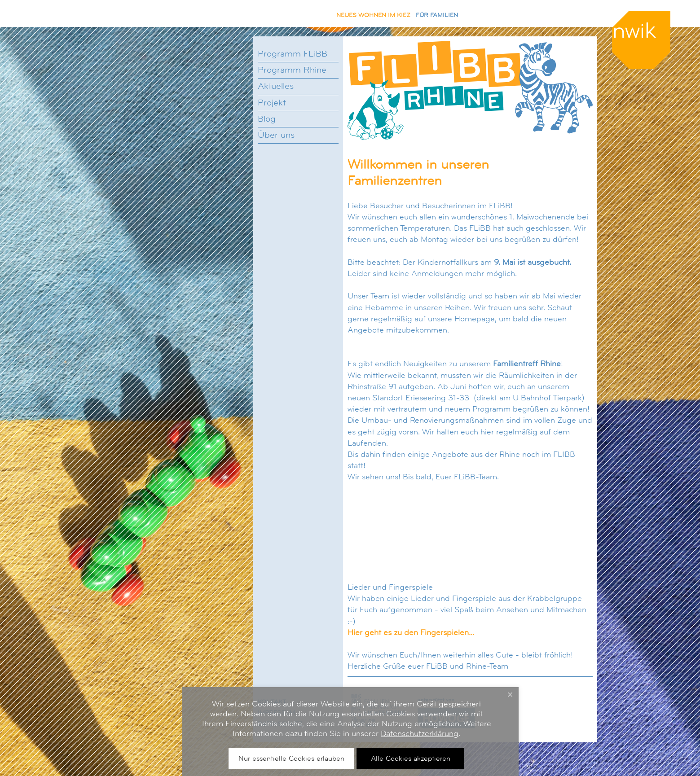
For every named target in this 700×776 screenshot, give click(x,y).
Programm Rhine (292, 70)
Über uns (276, 135)
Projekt (272, 103)
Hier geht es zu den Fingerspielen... (411, 632)
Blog (267, 119)
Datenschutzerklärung (420, 733)
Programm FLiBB (293, 54)
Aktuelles (276, 86)
